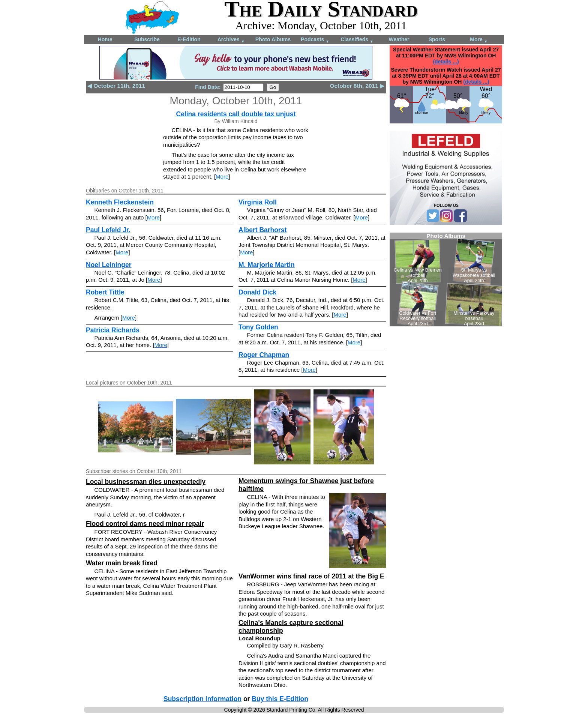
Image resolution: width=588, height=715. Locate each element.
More (479, 40)
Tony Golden (258, 327)
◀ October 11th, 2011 (116, 86)
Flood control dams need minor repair (145, 524)
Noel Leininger (109, 265)
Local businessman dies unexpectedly (146, 482)
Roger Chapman (264, 355)
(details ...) (446, 62)
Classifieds (357, 40)
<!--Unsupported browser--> (446, 279)
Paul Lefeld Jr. (108, 230)
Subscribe (147, 39)
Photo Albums (273, 39)
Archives (231, 40)
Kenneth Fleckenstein (120, 202)
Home (105, 39)
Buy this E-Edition (280, 699)
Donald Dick (257, 292)
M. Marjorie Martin (267, 265)
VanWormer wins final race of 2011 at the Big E (311, 576)
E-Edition (189, 39)
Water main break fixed (122, 563)
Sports (437, 39)
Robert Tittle (105, 292)
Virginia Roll (258, 202)
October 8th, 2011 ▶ (357, 86)
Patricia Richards (113, 330)
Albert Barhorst (262, 230)
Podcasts (315, 40)
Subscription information (202, 699)
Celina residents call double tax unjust (236, 114)
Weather (399, 39)
